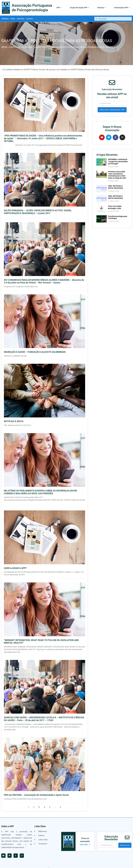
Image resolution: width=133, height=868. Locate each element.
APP (59, 8)
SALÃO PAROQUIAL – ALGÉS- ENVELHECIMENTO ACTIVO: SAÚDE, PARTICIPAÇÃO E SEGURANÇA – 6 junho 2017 (38, 208)
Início (4, 43)
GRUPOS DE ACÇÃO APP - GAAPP (25, 43)
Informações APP (122, 8)
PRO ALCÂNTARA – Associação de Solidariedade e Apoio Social (36, 791)
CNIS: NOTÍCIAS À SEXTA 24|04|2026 (115, 193)
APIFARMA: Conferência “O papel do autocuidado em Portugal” (118, 158)
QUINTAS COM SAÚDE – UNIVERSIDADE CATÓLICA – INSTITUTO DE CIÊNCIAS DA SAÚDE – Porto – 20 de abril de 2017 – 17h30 (44, 715)
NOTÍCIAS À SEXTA (14, 418)
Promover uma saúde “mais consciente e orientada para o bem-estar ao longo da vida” (117, 171)
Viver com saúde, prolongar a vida (115, 203)
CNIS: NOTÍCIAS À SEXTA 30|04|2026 (115, 183)
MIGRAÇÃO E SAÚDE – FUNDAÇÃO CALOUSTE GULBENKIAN (35, 348)
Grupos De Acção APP (79, 8)
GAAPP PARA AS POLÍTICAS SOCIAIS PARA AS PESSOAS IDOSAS (73, 43)
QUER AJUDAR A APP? (15, 564)
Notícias (102, 8)
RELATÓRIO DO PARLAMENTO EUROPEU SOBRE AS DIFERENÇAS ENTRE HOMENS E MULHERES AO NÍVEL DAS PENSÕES (40, 488)
